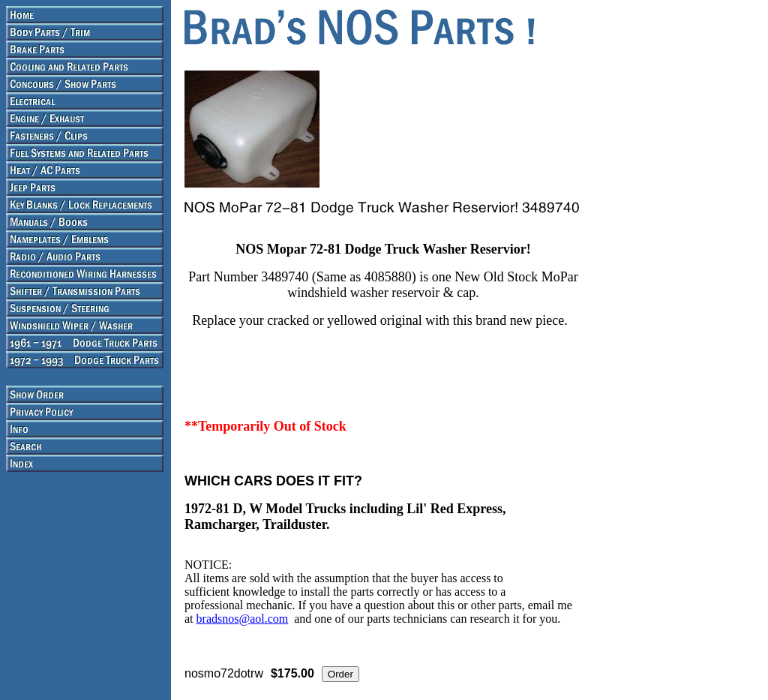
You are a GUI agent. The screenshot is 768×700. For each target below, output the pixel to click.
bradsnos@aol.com (243, 619)
